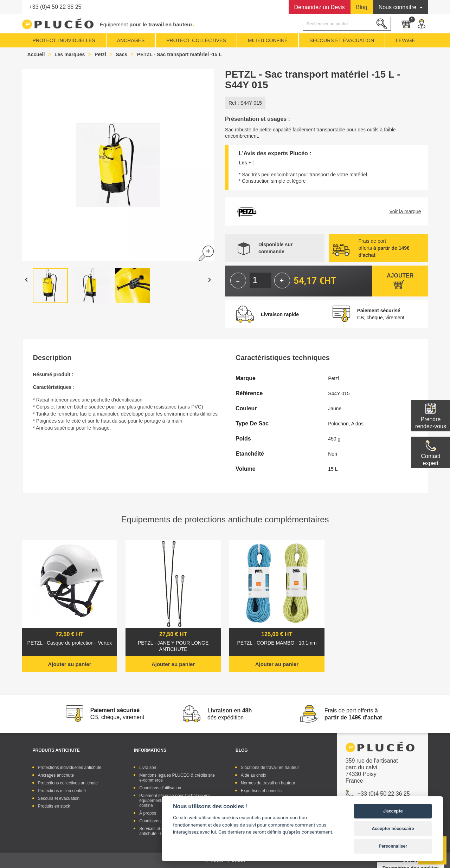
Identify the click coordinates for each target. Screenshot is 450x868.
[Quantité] (261, 280)
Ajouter (400, 276)
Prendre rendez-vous (431, 423)
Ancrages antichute (56, 775)
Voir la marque (405, 211)
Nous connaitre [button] (398, 7)
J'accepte (393, 811)
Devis (320, 7)
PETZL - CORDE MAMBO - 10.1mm (277, 643)
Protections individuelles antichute (70, 768)
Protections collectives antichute (68, 783)
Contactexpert (430, 460)
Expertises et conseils (261, 791)
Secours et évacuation (59, 798)
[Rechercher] (347, 24)
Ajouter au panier (69, 664)
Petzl (333, 378)
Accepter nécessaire (393, 828)
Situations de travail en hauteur (270, 768)
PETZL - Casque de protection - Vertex (70, 643)
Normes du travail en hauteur (268, 783)
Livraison (148, 768)
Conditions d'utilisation (160, 788)
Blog (362, 7)
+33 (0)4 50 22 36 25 (55, 7)
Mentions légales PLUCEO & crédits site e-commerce (177, 778)
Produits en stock (54, 806)
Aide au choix (253, 775)
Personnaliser (393, 846)
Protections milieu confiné (62, 791)
